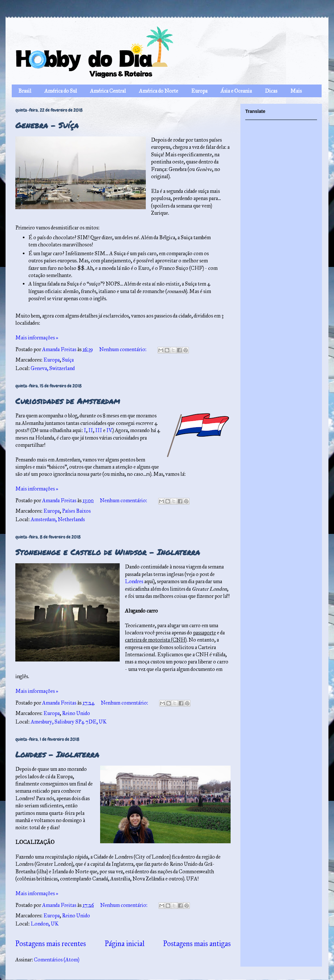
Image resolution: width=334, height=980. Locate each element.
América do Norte (159, 91)
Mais (296, 91)
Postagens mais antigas (197, 944)
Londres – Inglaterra (57, 754)
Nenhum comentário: (123, 349)
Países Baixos (76, 511)
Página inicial (125, 944)
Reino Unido (76, 713)
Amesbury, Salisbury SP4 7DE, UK (69, 722)
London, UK (45, 924)
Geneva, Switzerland (53, 368)
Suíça (68, 360)
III (99, 430)
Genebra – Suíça (47, 125)
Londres (134, 581)
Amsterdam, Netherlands (58, 519)
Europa (199, 91)
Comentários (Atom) (57, 960)
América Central (108, 91)
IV (109, 430)
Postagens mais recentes (51, 944)
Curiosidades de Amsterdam (68, 401)
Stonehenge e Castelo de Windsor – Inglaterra (108, 552)
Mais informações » (37, 338)
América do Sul (61, 91)
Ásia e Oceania (236, 91)
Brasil (25, 91)
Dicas (271, 91)
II (91, 430)
